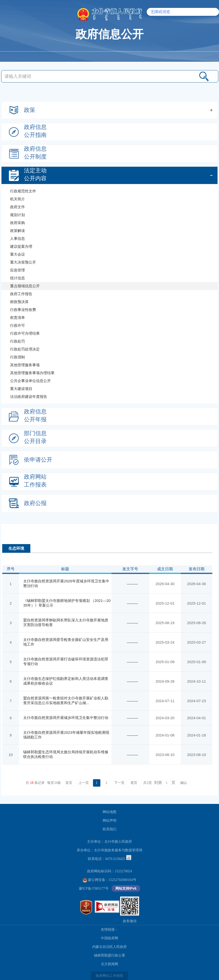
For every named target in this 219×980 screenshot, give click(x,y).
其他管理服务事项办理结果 (32, 373)
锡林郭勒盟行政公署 (109, 955)
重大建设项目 (21, 389)
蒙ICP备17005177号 (94, 888)
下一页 (119, 783)
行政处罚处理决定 (25, 349)
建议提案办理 (21, 246)
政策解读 (18, 231)
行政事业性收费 (23, 310)
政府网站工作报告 (109, 976)
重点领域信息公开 (25, 286)
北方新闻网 (109, 964)
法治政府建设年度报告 (29, 397)
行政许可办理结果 (25, 333)
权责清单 (18, 317)
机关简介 (18, 199)
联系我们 (109, 829)
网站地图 (109, 812)
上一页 (84, 783)
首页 (69, 783)
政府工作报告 (21, 294)
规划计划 (18, 215)
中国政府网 (109, 938)
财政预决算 (19, 302)
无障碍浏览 (160, 12)
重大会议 (18, 254)
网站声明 (109, 821)
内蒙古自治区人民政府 (109, 947)
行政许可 (18, 325)
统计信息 (18, 278)
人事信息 (18, 238)
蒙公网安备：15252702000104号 (110, 880)
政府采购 (18, 223)
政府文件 (18, 207)
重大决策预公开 (23, 262)
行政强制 (18, 357)
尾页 (134, 783)
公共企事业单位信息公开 (30, 381)
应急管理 (18, 270)
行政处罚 (18, 341)
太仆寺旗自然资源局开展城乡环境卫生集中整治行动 (66, 718)
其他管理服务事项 (25, 365)
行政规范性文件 (23, 191)
